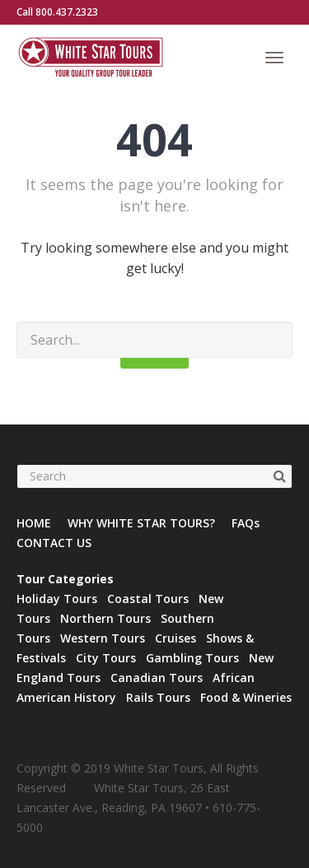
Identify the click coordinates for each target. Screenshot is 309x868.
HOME (34, 523)
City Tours (106, 658)
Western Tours (103, 638)
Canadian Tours (157, 678)
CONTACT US (54, 543)
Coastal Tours (148, 599)
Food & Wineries (246, 697)
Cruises (176, 638)
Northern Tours (105, 618)
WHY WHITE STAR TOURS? (141, 523)
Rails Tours (158, 697)
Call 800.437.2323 (57, 12)
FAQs (246, 523)
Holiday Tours (57, 599)
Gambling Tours (192, 658)
